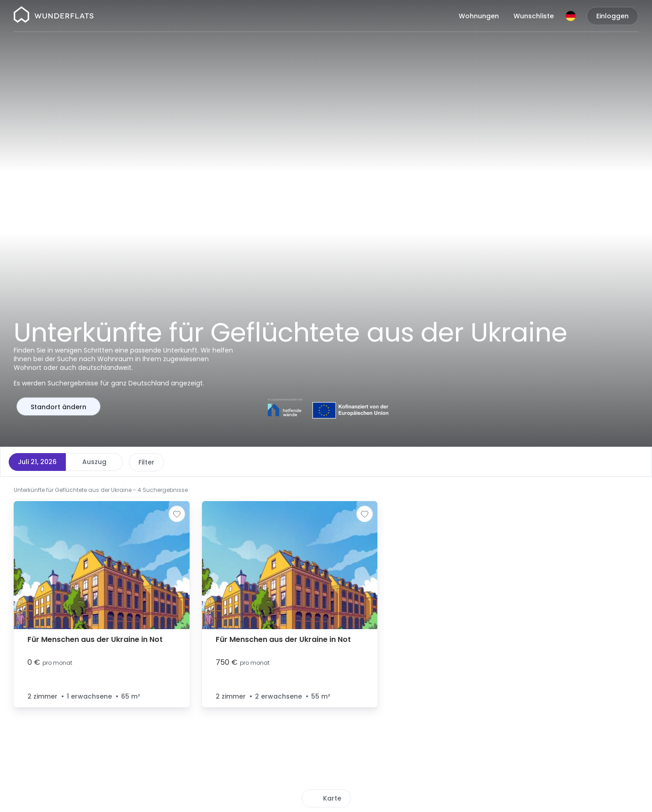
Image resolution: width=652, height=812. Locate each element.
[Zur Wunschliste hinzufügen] (177, 514)
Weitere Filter (315, 462)
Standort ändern (58, 407)
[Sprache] (571, 16)
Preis (146, 462)
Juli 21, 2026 (37, 462)
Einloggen (612, 16)
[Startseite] (54, 16)
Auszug (94, 462)
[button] (535, 766)
